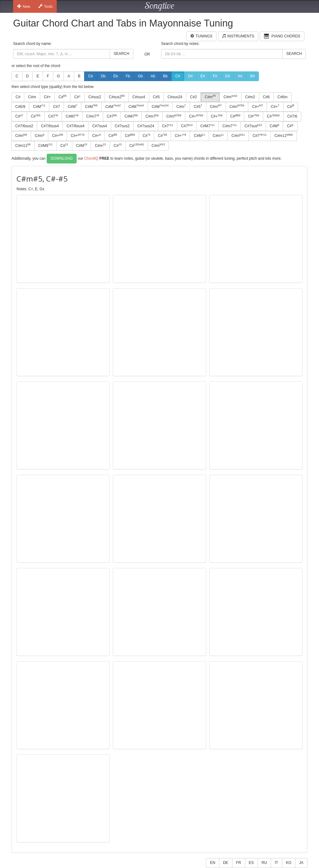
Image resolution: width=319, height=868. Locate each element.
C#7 (56, 107)
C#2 (193, 97)
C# (178, 76)
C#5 (156, 97)
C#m (32, 97)
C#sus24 (175, 97)
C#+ (47, 97)
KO (289, 863)
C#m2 (250, 97)
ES (251, 863)
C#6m (283, 97)
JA (301, 863)
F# (215, 76)
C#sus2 (95, 97)
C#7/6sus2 (24, 126)
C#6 (266, 97)
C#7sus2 (122, 126)
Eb (116, 76)
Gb (140, 76)
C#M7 (72, 116)
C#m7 (93, 116)
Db (103, 76)
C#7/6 (292, 116)
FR (239, 863)
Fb (128, 76)
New (24, 6)
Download (62, 158)
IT (276, 863)
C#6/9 (20, 107)
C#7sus (253, 126)
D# (190, 76)
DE (226, 863)
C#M (39, 106)
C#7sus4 (100, 126)
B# (252, 76)
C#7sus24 (146, 126)
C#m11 (284, 136)
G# (227, 76)
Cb (90, 76)
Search (121, 54)
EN (213, 863)
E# (203, 76)
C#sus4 (139, 97)
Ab (153, 76)
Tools (45, 6)
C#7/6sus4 (50, 126)
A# (240, 76)
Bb (165, 76)
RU (264, 863)
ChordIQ (91, 158)
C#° (77, 97)
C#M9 (45, 145)
